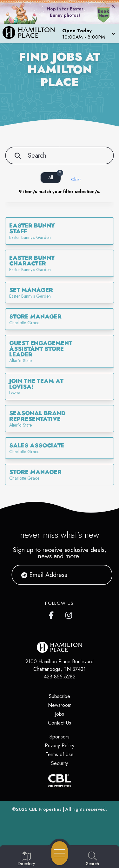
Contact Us (60, 723)
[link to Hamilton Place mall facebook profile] (53, 614)
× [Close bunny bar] (113, 6)
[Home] (31, 33)
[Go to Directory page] (26, 859)
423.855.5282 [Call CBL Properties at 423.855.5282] (60, 677)
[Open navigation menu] (60, 853)
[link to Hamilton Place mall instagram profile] (69, 614)
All (55, 176)
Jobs (60, 714)
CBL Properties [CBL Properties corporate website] (45, 809)
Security (60, 763)
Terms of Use (60, 754)
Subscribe (60, 696)
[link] (60, 231)
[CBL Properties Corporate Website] (60, 781)
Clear (76, 179)
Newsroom (60, 705)
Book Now (103, 13)
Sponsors (60, 737)
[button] (88, 33)
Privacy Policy (60, 746)
